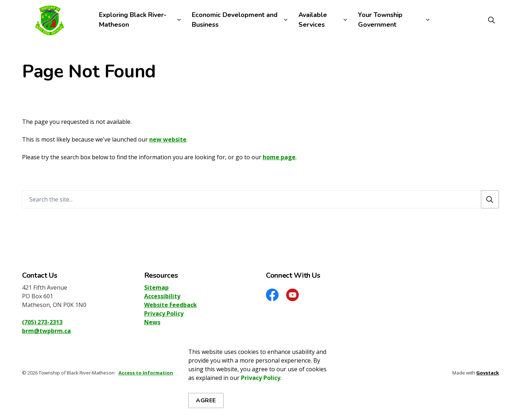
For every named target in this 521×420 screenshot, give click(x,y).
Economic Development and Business (235, 20)
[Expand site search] (491, 20)
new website (168, 139)
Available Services (313, 20)
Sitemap (156, 287)
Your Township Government (380, 20)
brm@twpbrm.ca (46, 331)
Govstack (488, 373)
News (152, 322)
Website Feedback (171, 305)
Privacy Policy (261, 400)
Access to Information (146, 373)
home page (279, 157)
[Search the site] (260, 199)
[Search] (490, 199)
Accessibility (162, 296)
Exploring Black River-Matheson (133, 20)
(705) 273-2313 (42, 322)
